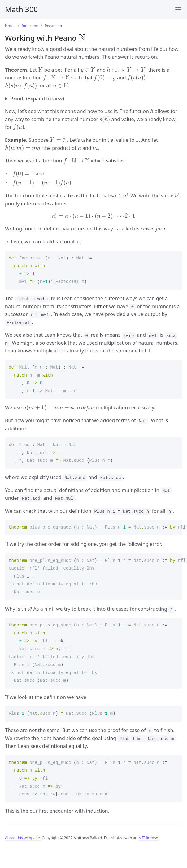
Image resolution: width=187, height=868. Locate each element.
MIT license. (149, 838)
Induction (30, 26)
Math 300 (21, 9)
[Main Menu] (178, 9)
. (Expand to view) (37, 99)
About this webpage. (23, 838)
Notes (10, 26)
